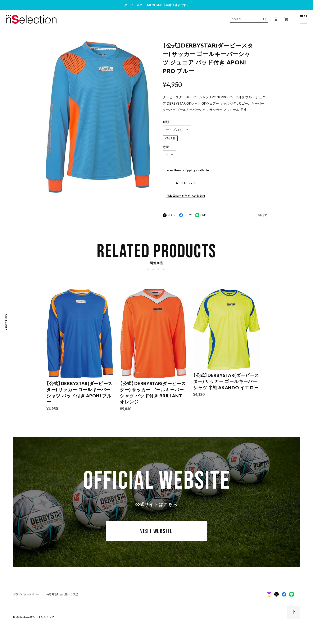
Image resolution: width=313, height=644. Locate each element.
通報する (262, 215)
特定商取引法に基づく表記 (62, 594)
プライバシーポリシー (26, 594)
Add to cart (186, 183)
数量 (166, 147)
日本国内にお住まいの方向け (186, 196)
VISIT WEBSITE (156, 531)
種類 (166, 122)
